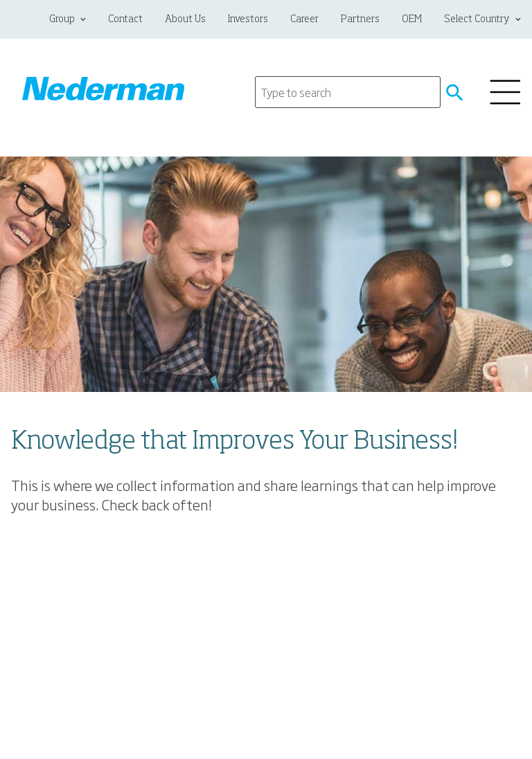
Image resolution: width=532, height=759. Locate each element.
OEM (412, 19)
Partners (360, 19)
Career (304, 19)
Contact (125, 19)
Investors (248, 19)
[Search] (348, 92)
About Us (185, 19)
